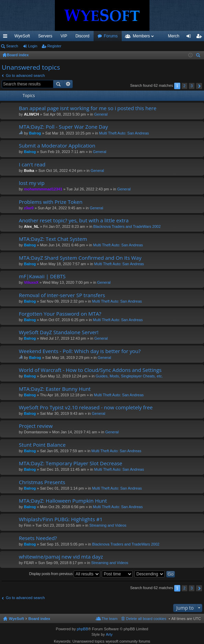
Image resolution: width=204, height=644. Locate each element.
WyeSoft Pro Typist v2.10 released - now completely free (86, 407)
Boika (29, 171)
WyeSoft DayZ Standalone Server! (59, 332)
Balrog (35, 133)
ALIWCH (32, 114)
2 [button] (184, 86)
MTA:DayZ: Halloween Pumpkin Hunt (63, 501)
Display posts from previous (65, 574)
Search (12, 46)
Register (54, 46)
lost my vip (32, 183)
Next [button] (199, 86)
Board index (39, 619)
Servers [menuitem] (45, 36)
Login (33, 46)
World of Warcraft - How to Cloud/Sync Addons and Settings (90, 370)
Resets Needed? (38, 538)
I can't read (32, 165)
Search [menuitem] (199, 56)
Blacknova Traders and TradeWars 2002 (127, 226)
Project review (36, 426)
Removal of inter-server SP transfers (62, 295)
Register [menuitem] (200, 37)
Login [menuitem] (190, 37)
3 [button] (192, 86)
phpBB (82, 629)
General (101, 114)
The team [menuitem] (109, 619)
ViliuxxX (31, 282)
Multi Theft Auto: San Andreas (124, 133)
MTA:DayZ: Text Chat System (53, 239)
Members (141, 36)
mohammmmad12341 (43, 189)
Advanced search (68, 84)
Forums (111, 36)
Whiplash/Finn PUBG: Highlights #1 (61, 519)
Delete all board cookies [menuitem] (146, 619)
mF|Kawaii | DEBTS (42, 276)
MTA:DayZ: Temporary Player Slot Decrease (70, 463)
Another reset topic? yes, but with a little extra (74, 220)
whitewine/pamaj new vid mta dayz (61, 557)
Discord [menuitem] (82, 36)
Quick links (7, 37)
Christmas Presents (42, 482)
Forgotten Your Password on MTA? (60, 314)
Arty (109, 634)
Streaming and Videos (108, 525)
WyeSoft (22, 36)
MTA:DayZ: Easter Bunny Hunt (55, 389)
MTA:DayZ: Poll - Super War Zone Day (63, 127)
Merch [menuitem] (174, 36)
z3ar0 (29, 208)
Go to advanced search (25, 75)
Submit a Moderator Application (57, 146)
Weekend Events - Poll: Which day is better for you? (80, 351)
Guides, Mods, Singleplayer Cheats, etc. (129, 376)
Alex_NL (32, 226)
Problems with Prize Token (51, 202)
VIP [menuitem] (64, 36)
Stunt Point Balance (42, 445)
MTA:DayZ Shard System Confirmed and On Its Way (80, 258)
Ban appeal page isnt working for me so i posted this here (88, 108)
